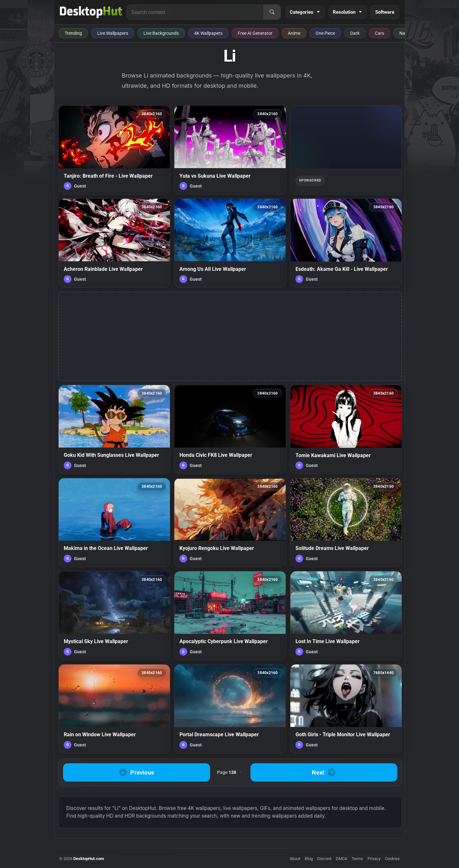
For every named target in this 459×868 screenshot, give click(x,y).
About (295, 859)
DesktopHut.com (89, 859)
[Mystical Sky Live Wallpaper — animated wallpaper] (114, 616)
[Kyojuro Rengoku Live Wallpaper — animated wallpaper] (230, 523)
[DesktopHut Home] (91, 12)
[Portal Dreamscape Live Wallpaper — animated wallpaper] (230, 709)
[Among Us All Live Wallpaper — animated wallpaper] (230, 243)
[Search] (272, 12)
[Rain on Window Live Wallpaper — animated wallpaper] (114, 709)
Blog (309, 859)
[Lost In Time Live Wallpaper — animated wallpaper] (346, 616)
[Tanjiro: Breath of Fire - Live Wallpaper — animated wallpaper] (114, 150)
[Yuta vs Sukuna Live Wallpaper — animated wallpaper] (230, 150)
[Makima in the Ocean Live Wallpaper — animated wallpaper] (114, 523)
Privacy (374, 859)
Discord (324, 859)
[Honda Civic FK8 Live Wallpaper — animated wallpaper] (230, 429)
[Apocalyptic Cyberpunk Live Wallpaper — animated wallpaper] (230, 616)
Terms (357, 859)
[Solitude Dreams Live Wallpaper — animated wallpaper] (346, 523)
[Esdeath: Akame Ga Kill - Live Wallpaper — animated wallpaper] (346, 243)
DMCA (341, 859)
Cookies (392, 859)
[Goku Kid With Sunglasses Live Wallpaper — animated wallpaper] (114, 429)
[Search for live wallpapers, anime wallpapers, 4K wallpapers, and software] (195, 12)
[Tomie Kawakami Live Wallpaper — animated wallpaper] (346, 429)
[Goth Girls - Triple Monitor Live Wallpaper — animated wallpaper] (346, 709)
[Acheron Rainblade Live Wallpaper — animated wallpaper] (114, 243)
